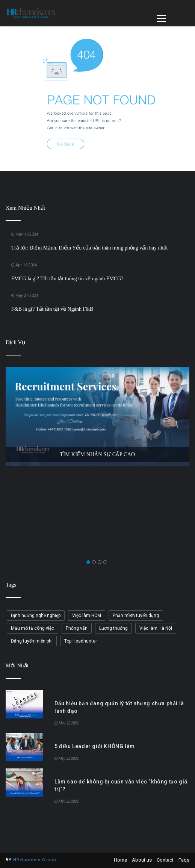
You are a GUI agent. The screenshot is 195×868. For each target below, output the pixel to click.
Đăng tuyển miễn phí (32, 641)
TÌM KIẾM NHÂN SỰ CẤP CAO (98, 454)
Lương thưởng (113, 628)
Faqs (184, 860)
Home (120, 860)
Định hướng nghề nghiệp (36, 615)
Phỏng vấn (77, 628)
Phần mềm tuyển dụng (136, 615)
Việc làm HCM (87, 615)
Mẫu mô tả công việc (32, 628)
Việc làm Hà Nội (156, 628)
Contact (165, 860)
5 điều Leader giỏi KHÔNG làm (95, 746)
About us (142, 860)
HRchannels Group (35, 860)
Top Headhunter (81, 641)
